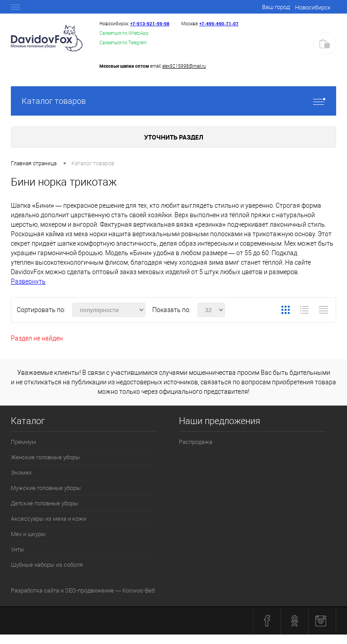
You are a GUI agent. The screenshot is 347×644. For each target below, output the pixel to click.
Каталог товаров (173, 101)
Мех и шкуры (28, 534)
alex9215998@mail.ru (184, 66)
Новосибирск (313, 7)
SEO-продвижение (89, 590)
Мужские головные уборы (46, 488)
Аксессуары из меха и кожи (49, 519)
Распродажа (196, 442)
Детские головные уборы (45, 503)
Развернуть (28, 281)
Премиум (23, 442)
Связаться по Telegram (123, 43)
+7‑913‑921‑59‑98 (150, 23)
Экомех (21, 473)
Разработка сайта (35, 590)
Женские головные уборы (45, 457)
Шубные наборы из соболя (47, 565)
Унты (18, 549)
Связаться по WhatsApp (124, 33)
